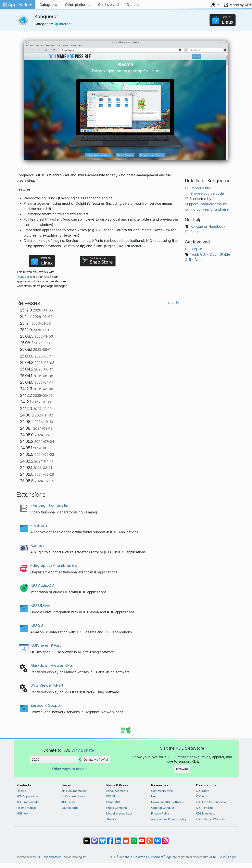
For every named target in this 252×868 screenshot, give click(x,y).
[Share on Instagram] (165, 839)
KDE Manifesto (206, 813)
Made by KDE (241, 5)
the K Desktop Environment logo (148, 857)
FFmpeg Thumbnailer (50, 505)
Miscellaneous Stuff (119, 813)
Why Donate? (84, 750)
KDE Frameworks (28, 802)
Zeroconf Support (46, 705)
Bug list (196, 249)
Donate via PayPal (96, 760)
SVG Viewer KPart (47, 685)
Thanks (111, 819)
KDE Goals (68, 802)
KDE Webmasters (49, 857)
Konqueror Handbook (208, 226)
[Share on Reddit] (126, 839)
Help (154, 796)
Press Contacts (117, 808)
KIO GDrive (40, 605)
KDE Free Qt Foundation (212, 802)
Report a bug (201, 188)
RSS (174, 303)
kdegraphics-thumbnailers (54, 565)
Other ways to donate (70, 769)
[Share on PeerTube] (150, 839)
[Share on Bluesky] (102, 839)
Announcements (117, 791)
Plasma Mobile (26, 808)
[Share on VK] (157, 839)
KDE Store (203, 791)
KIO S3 (37, 625)
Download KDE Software (167, 802)
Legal (232, 857)
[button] (215, 5)
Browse (182, 769)
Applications (18, 6)
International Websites (211, 819)
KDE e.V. (202, 796)
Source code (70, 808)
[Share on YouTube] (142, 839)
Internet (63, 24)
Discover (23, 277)
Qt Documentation (74, 796)
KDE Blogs (113, 796)
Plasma (21, 791)
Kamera (37, 545)
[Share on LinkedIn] (118, 839)
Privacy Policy (160, 813)
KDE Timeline (205, 808)
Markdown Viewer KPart (52, 665)
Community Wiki (162, 791)
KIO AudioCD (42, 585)
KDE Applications (28, 796)
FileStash (39, 525)
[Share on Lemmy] (134, 839)
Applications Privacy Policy (169, 819)
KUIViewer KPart (46, 645)
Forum (195, 232)
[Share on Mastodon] (94, 839)
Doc (213, 254)
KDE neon (23, 813)
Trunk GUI (198, 254)
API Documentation (74, 791)
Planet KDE (113, 802)
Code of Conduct (163, 808)
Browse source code (207, 193)
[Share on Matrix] (87, 839)
